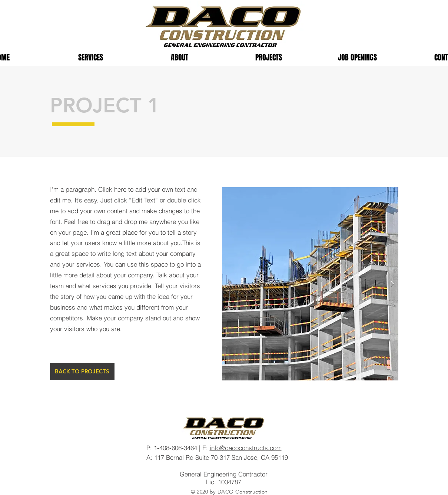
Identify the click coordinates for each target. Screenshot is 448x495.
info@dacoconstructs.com (246, 448)
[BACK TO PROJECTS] (82, 371)
